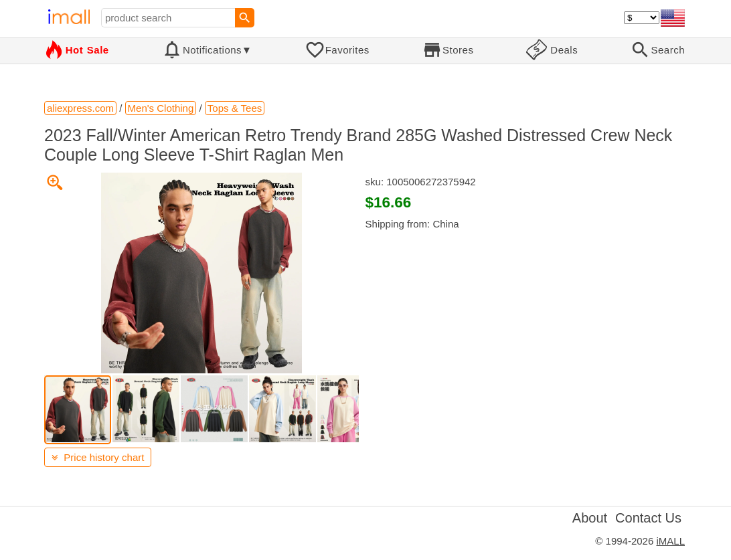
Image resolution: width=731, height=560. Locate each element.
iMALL (670, 541)
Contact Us (648, 518)
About (590, 518)
